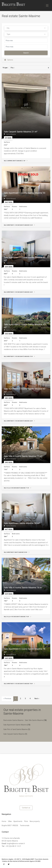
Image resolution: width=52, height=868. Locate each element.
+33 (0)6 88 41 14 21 (11, 846)
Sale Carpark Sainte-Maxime (14, 734)
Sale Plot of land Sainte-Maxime (15, 729)
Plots (26, 821)
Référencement (24, 861)
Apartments (18, 821)
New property (35, 821)
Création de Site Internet (10, 861)
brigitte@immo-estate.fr (16, 844)
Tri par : (6, 68)
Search (26, 53)
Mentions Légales (8, 859)
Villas (10, 821)
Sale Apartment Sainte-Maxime (15, 725)
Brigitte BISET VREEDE (10, 825)
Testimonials (25, 825)
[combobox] (26, 28)
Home (4, 821)
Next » (37, 699)
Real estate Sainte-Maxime (13, 720)
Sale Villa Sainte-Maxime (34, 720)
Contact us (26, 808)
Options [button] (9, 60)
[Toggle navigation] (47, 5)
